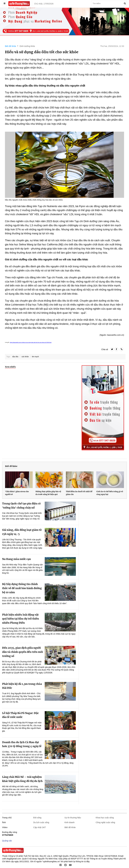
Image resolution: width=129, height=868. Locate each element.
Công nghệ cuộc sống (105, 822)
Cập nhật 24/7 (40, 827)
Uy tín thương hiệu (73, 818)
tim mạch (35, 357)
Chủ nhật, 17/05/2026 (44, 4)
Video (5, 827)
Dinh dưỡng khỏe (27, 46)
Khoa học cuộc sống (105, 818)
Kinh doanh (70, 822)
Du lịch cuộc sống (41, 822)
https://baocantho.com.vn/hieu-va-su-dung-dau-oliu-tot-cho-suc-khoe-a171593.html (31, 342)
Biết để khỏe (10, 46)
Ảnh (4, 822)
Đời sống (37, 818)
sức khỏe (25, 357)
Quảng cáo (7, 841)
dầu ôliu (15, 357)
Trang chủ (7, 818)
